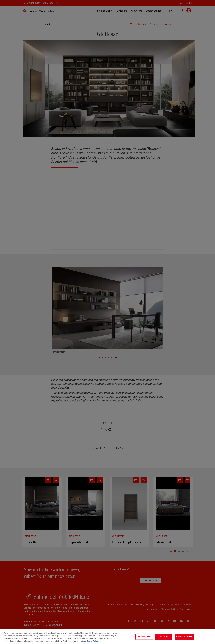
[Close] (211, 636)
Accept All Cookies (184, 637)
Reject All (164, 637)
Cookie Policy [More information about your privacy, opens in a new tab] (92, 641)
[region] (107, 637)
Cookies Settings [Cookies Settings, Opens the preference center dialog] (144, 637)
